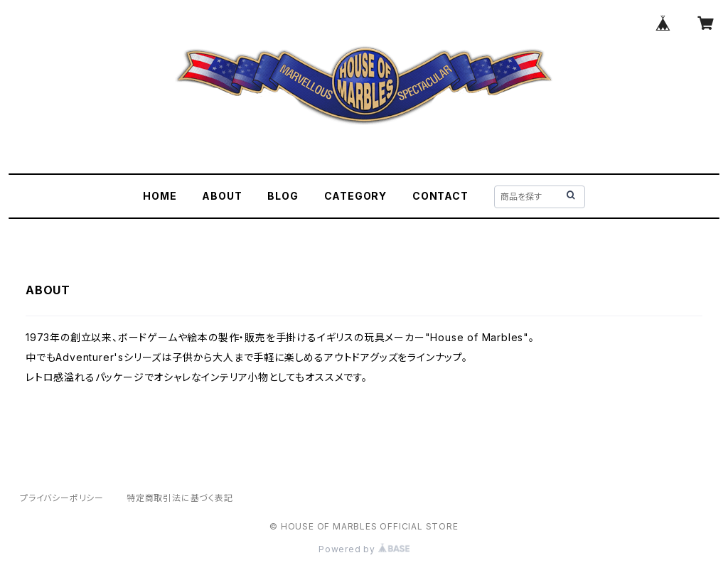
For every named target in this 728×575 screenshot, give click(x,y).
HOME (160, 196)
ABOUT (222, 196)
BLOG (283, 196)
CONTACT (440, 196)
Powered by (364, 549)
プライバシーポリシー (62, 498)
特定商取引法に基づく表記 (180, 498)
